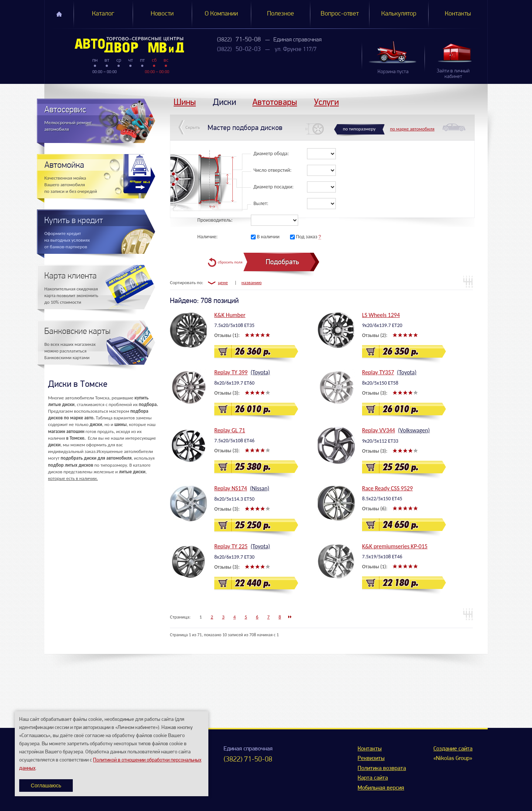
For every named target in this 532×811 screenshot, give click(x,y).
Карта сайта (373, 778)
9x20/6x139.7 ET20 (382, 325)
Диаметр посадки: (274, 187)
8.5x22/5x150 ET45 (382, 499)
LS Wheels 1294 (381, 315)
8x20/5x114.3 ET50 (234, 499)
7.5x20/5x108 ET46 (234, 441)
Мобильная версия (381, 788)
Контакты (458, 14)
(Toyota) (260, 372)
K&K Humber (230, 315)
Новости (162, 14)
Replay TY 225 (231, 546)
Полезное (281, 14)
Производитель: (215, 220)
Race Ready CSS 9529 (387, 488)
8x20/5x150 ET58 (380, 383)
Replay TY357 (378, 372)
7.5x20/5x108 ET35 (234, 325)
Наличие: (207, 237)
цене (223, 282)
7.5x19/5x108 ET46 (382, 557)
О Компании (221, 14)
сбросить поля (230, 262)
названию (252, 282)
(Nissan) (260, 488)
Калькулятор (399, 14)
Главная (59, 14)
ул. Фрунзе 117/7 (296, 50)
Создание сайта (453, 749)
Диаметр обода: (271, 154)
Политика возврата (382, 769)
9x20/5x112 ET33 (380, 441)
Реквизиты (371, 759)
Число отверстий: (272, 170)
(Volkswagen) (414, 430)
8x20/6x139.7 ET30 (234, 557)
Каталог (103, 14)
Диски (224, 102)
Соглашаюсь (46, 786)
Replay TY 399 (231, 372)
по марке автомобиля (412, 129)
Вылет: (261, 203)
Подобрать (282, 262)
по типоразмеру (359, 129)
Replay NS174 (231, 488)
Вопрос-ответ (340, 14)
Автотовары (275, 102)
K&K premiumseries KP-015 (395, 546)
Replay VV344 (378, 430)
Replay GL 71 (230, 430)
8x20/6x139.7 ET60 (234, 383)
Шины (185, 102)
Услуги (326, 102)
